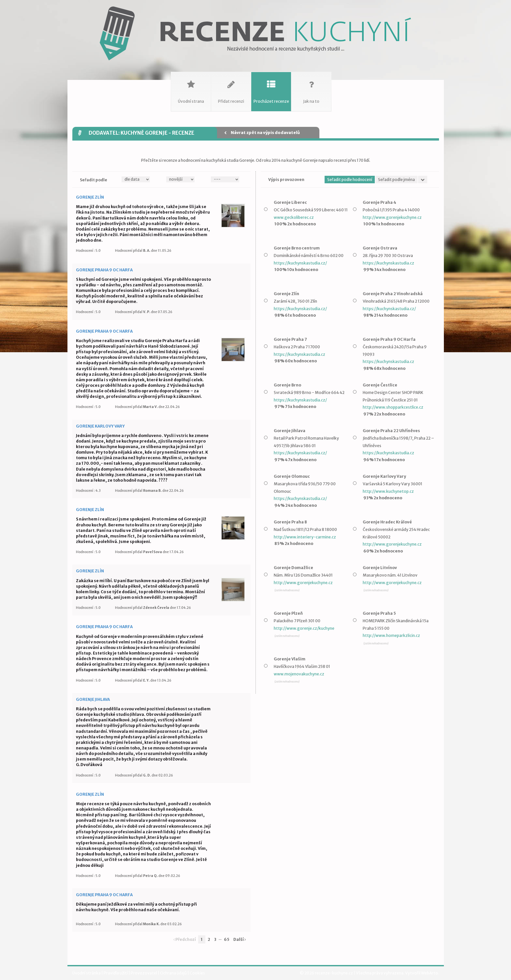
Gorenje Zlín (90, 197)
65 (227, 939)
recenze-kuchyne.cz (334, 973)
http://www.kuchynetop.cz (388, 491)
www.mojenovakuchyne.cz (299, 674)
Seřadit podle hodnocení (350, 180)
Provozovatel (144, 973)
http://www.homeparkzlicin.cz (391, 635)
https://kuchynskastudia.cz (388, 263)
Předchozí (185, 939)
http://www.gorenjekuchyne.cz (392, 217)
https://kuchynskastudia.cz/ (300, 263)
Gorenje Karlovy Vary (100, 426)
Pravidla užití (116, 973)
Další (240, 939)
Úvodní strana (191, 88)
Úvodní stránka (87, 973)
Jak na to (311, 88)
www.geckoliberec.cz (294, 217)
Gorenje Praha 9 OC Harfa (104, 270)
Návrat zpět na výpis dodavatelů (262, 133)
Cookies (197, 973)
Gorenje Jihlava (93, 699)
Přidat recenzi (231, 88)
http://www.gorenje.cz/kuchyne (304, 628)
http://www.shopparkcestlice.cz (393, 407)
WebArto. (430, 973)
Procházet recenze (271, 88)
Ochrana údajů (174, 973)
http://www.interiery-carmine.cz (305, 537)
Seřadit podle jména (396, 180)
